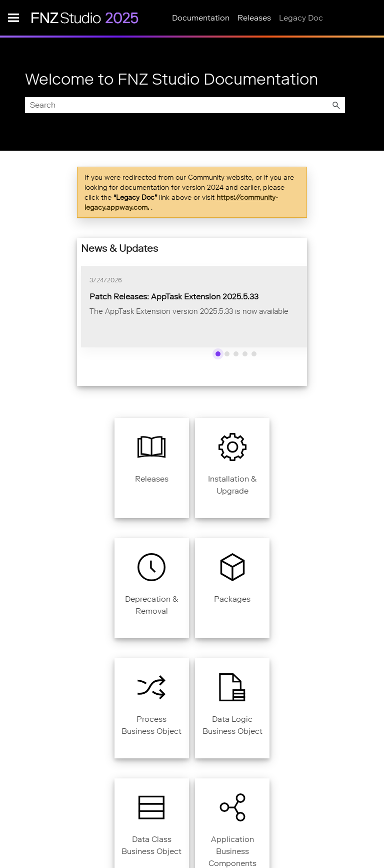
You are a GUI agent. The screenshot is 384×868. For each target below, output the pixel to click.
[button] (336, 105)
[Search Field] (185, 105)
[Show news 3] (236, 354)
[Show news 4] (245, 354)
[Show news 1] (218, 354)
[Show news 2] (227, 354)
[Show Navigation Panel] (13, 18)
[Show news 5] (254, 354)
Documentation (201, 18)
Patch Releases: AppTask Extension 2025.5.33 (174, 297)
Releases (254, 18)
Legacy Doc (301, 18)
